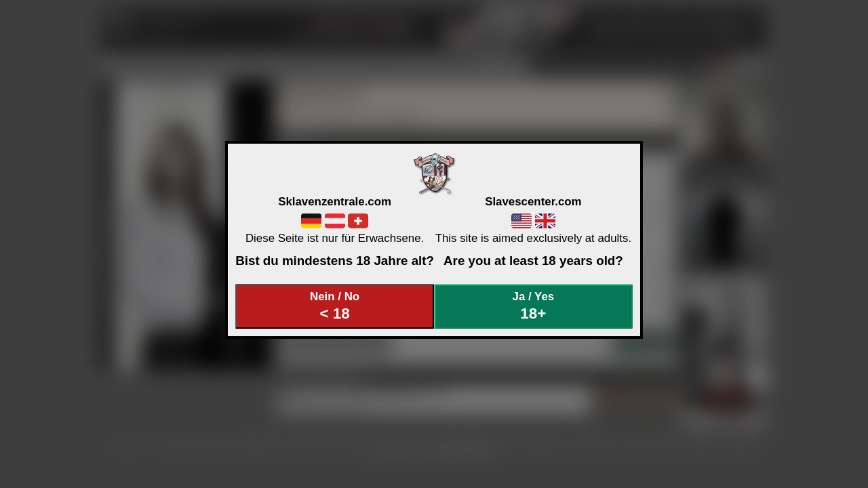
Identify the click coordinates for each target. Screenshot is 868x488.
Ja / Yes (534, 306)
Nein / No (335, 306)
